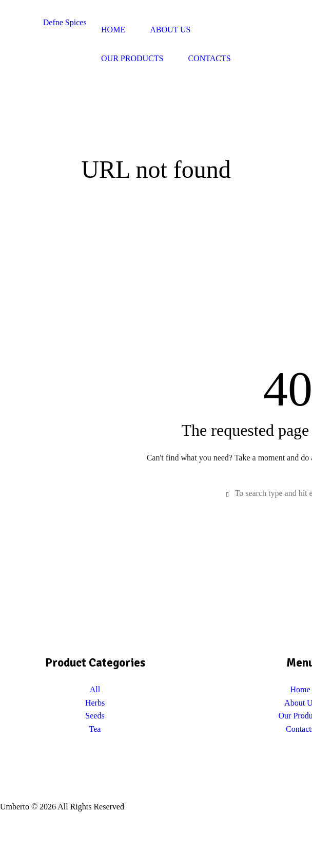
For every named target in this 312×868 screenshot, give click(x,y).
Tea (95, 729)
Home (300, 689)
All (95, 689)
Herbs (95, 703)
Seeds (95, 716)
